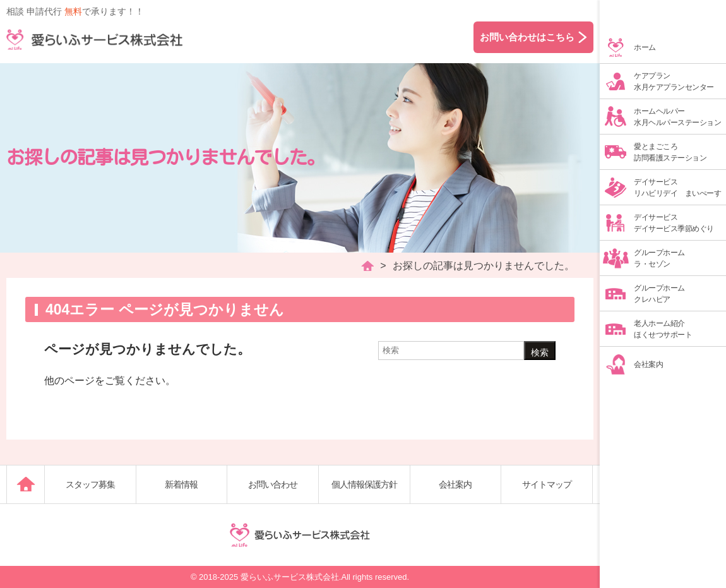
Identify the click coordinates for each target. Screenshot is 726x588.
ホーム (645, 47)
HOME (367, 266)
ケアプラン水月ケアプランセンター (674, 81)
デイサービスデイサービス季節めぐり (674, 223)
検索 (540, 352)
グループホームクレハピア (659, 294)
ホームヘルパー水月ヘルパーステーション (677, 117)
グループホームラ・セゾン (659, 258)
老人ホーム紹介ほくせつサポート (663, 329)
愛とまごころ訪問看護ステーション (670, 152)
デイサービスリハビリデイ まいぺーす (677, 188)
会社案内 (648, 364)
